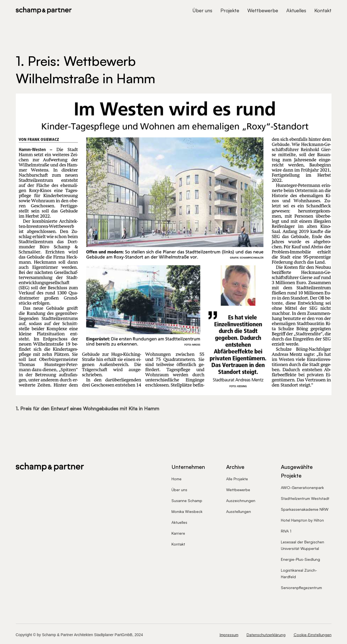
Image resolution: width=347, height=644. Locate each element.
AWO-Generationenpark (302, 487)
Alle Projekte (237, 479)
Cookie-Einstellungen (313, 635)
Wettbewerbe (263, 10)
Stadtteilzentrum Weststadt (305, 498)
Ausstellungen (239, 511)
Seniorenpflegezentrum (301, 588)
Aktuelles (296, 10)
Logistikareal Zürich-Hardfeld (299, 573)
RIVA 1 (286, 531)
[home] (44, 10)
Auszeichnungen (241, 501)
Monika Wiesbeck (187, 511)
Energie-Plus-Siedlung (300, 559)
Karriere (178, 533)
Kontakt (323, 10)
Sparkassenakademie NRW (305, 509)
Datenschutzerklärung (266, 635)
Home (176, 479)
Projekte (230, 10)
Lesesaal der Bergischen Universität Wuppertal (303, 545)
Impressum (229, 635)
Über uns (202, 10)
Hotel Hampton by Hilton (302, 520)
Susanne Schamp (187, 501)
